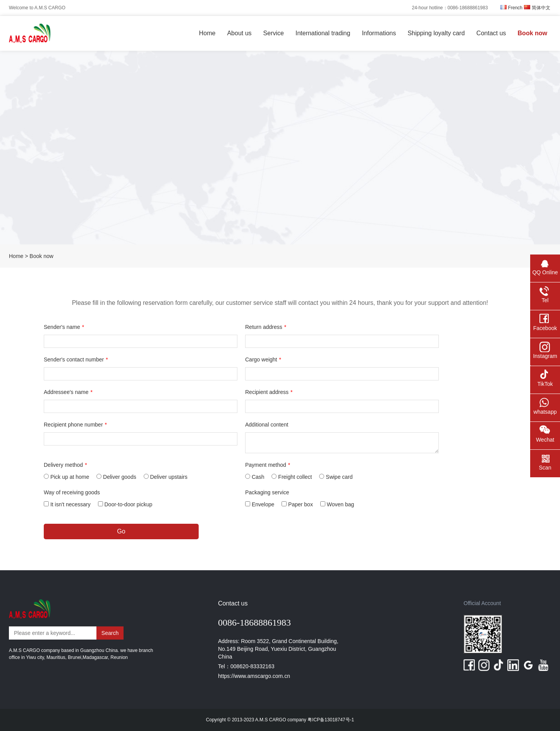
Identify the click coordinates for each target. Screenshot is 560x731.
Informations (379, 33)
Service (274, 33)
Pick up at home (66, 477)
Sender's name (64, 327)
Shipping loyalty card (436, 33)
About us (239, 33)
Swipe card (336, 477)
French (511, 8)
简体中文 (537, 8)
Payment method (268, 465)
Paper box (297, 504)
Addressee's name (68, 392)
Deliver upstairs (166, 477)
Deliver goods (116, 477)
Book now (533, 33)
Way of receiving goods (72, 492)
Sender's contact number (76, 359)
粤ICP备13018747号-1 (330, 720)
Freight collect (292, 477)
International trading (323, 33)
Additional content (267, 425)
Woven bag (337, 504)
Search (110, 633)
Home (207, 33)
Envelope (260, 504)
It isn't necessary (67, 504)
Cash (255, 477)
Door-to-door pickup (125, 504)
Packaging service (267, 492)
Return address (266, 327)
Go (121, 531)
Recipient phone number (75, 425)
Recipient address (269, 392)
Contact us (491, 33)
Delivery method (65, 465)
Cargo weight (263, 359)
